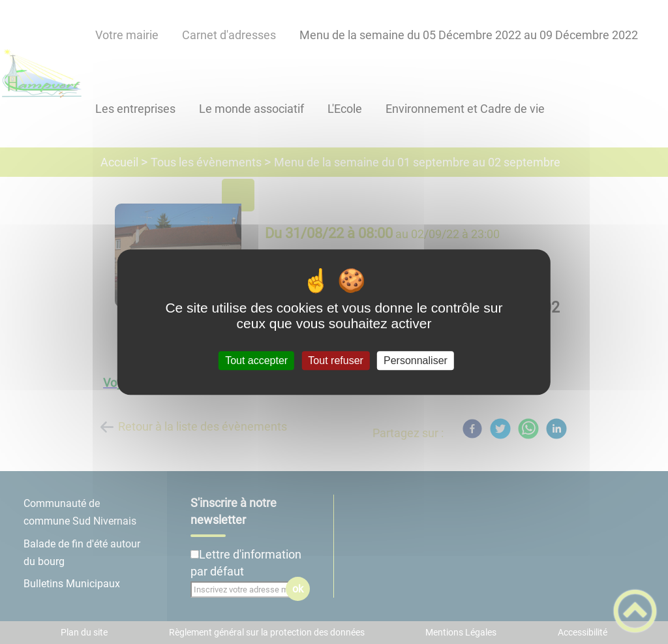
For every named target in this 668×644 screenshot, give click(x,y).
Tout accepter (256, 360)
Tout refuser (335, 360)
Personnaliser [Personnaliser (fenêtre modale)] (416, 360)
